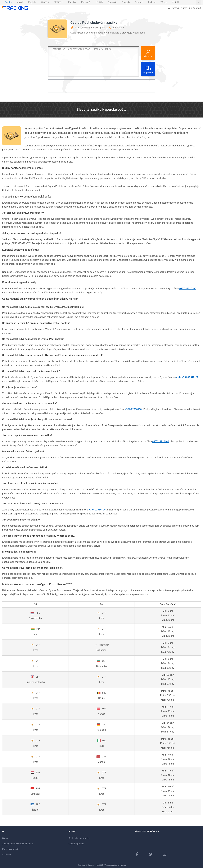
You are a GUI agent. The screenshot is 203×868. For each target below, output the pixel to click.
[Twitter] (151, 854)
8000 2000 (118, 28)
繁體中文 (59, 2)
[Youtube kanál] (164, 854)
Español (72, 2)
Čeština (8, 2)
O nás (5, 838)
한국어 (175, 2)
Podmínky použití (11, 849)
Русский (112, 2)
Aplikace (6, 855)
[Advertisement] (102, 86)
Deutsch (139, 2)
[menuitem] (8, 2)
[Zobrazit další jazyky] (199, 2)
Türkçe (164, 2)
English (32, 2)
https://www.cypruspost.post (90, 28)
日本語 (100, 2)
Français (126, 2)
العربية (20, 2)
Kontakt (195, 8)
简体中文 (45, 2)
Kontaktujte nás (76, 844)
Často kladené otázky (79, 838)
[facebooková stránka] (137, 854)
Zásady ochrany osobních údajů (18, 844)
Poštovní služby (178, 8)
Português (86, 2)
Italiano (152, 2)
